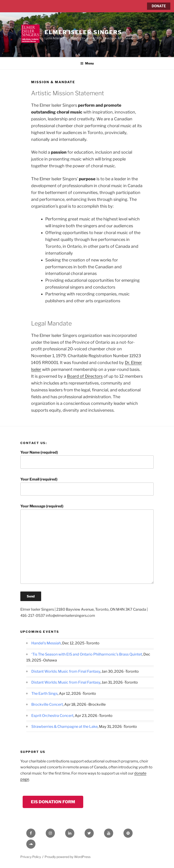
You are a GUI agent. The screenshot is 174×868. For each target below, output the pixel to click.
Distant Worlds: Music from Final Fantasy (66, 671)
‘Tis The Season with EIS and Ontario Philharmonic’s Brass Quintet (87, 654)
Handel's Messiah (46, 643)
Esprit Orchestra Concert (52, 716)
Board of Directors (85, 376)
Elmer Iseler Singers (83, 32)
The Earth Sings (44, 694)
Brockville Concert (47, 704)
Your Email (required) (87, 486)
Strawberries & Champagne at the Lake (64, 727)
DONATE (159, 6)
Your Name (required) (87, 459)
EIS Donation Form (53, 802)
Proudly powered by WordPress (68, 857)
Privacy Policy (31, 857)
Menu (87, 63)
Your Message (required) (87, 544)
